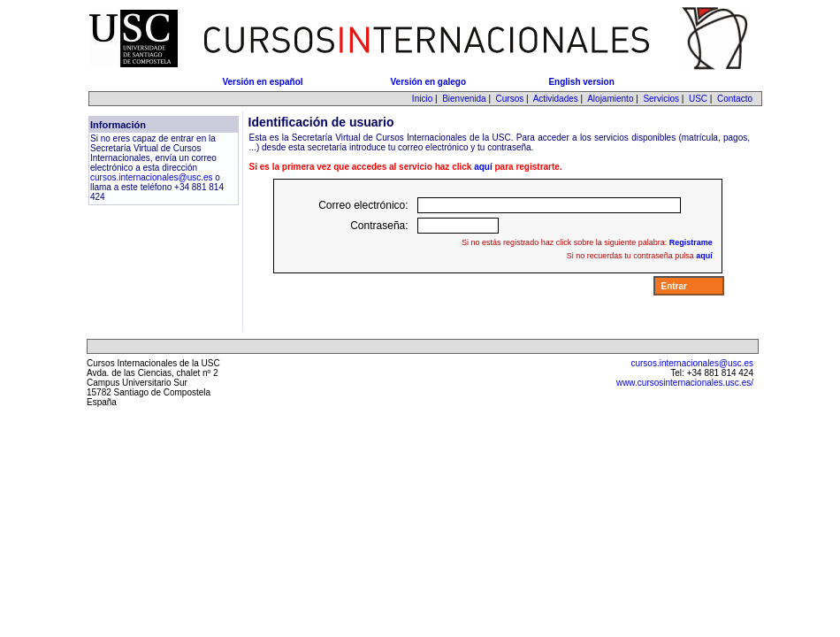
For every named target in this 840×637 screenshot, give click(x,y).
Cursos (510, 99)
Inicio (422, 99)
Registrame (691, 242)
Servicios (661, 99)
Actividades (556, 99)
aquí (483, 167)
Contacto (735, 99)
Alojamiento (610, 99)
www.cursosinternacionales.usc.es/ (685, 383)
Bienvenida (464, 99)
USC (698, 99)
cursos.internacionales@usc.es (152, 177)
